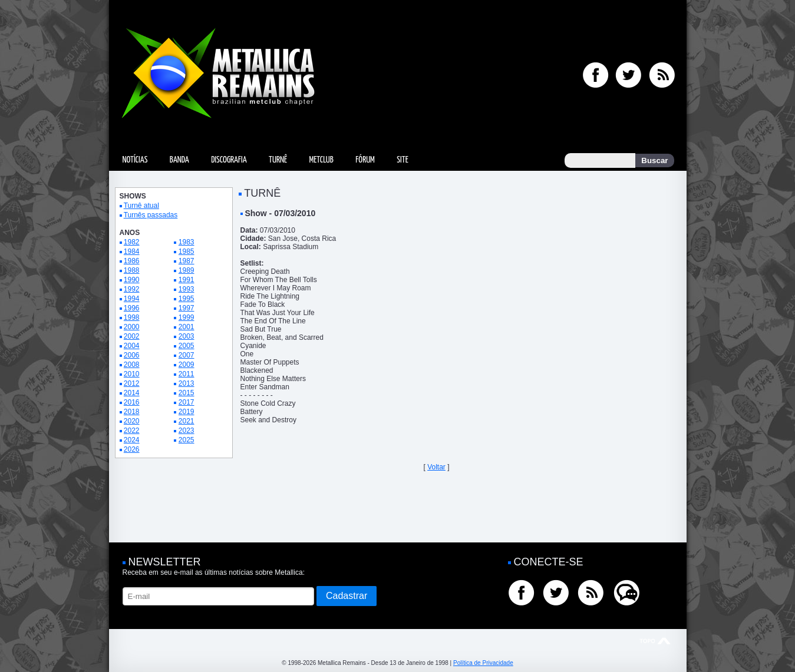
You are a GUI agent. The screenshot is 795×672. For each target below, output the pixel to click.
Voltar (436, 467)
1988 (132, 270)
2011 (187, 374)
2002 (132, 336)
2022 (132, 431)
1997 (187, 308)
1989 (187, 270)
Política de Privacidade (483, 663)
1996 (132, 308)
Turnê (278, 160)
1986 (132, 261)
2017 (187, 402)
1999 (187, 317)
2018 (132, 412)
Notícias (135, 160)
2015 (187, 393)
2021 (187, 421)
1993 (187, 289)
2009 (187, 365)
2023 (187, 431)
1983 (187, 242)
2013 (187, 383)
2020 (132, 421)
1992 (132, 289)
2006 (132, 355)
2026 (132, 449)
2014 (132, 393)
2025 (187, 440)
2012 (132, 383)
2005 (187, 346)
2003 (187, 336)
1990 (132, 280)
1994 (132, 299)
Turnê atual (141, 206)
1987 (187, 261)
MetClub (321, 160)
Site (403, 160)
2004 (132, 346)
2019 (187, 412)
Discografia (229, 160)
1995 (187, 299)
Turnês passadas (151, 215)
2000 (132, 327)
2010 (132, 374)
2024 (132, 440)
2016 (132, 402)
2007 (187, 355)
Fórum (365, 160)
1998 (132, 317)
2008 (132, 365)
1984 (132, 251)
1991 (187, 280)
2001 (187, 327)
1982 (132, 242)
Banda (179, 160)
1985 (187, 251)
